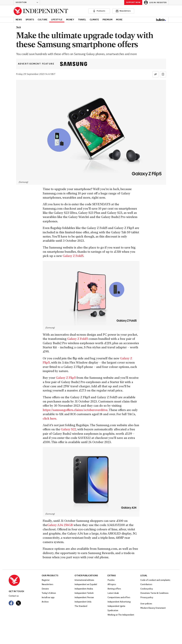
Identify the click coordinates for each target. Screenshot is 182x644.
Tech (19, 27)
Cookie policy (147, 589)
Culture (43, 20)
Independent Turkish (84, 593)
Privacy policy (147, 598)
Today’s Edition (49, 593)
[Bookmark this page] (163, 74)
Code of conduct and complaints (155, 580)
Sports (30, 20)
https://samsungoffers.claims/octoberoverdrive (75, 410)
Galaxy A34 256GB (60, 525)
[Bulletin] (161, 20)
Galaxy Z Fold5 (73, 256)
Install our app (48, 598)
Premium (107, 20)
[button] (27, 2)
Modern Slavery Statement (153, 608)
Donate (45, 589)
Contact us (14, 596)
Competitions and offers (119, 598)
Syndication (113, 611)
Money (70, 20)
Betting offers (114, 589)
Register (46, 580)
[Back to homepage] (41, 11)
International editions (84, 580)
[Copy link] (156, 74)
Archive (45, 602)
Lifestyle (57, 20)
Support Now (133, 2)
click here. (50, 419)
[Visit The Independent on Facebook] (11, 603)
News (19, 20)
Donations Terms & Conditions (154, 593)
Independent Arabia (84, 589)
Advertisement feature (36, 64)
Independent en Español (86, 585)
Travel (82, 20)
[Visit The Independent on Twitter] (18, 603)
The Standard (81, 606)
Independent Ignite (116, 606)
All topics (112, 585)
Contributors (146, 585)
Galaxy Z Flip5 (66, 378)
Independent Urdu (83, 602)
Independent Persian (84, 598)
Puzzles (111, 580)
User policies (146, 604)
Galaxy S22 (68, 430)
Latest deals (113, 593)
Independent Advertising (119, 602)
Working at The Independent (121, 615)
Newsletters (47, 585)
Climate (94, 20)
